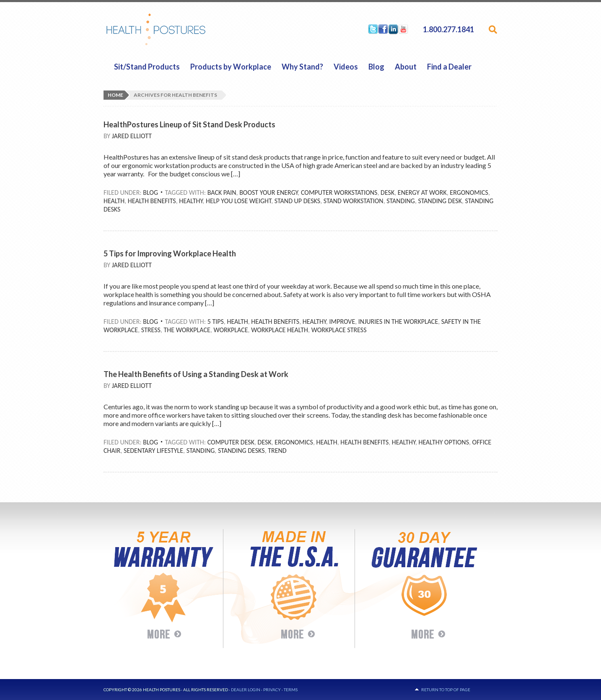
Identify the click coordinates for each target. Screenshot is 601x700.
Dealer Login (246, 690)
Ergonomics (469, 192)
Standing (401, 201)
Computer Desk (231, 442)
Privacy (272, 690)
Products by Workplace (231, 67)
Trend (277, 451)
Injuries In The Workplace (398, 322)
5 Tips (216, 322)
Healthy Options (444, 442)
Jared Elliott (132, 136)
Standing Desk (440, 201)
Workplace (231, 330)
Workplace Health (280, 330)
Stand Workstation (354, 201)
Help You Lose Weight (238, 201)
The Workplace (187, 330)
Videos (346, 67)
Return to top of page (446, 690)
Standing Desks (241, 451)
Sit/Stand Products (147, 67)
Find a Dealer (449, 67)
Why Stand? (302, 67)
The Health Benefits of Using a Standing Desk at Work (196, 374)
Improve (342, 322)
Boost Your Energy (268, 192)
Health (114, 201)
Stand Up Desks (297, 201)
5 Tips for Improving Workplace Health (170, 253)
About (406, 67)
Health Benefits (152, 201)
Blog (376, 67)
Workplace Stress (339, 330)
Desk (387, 192)
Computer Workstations (339, 192)
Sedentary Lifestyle (153, 451)
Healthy (191, 201)
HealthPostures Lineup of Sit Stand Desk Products (189, 124)
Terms (291, 690)
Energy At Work (422, 192)
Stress (151, 330)
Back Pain (222, 192)
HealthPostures (172, 29)
